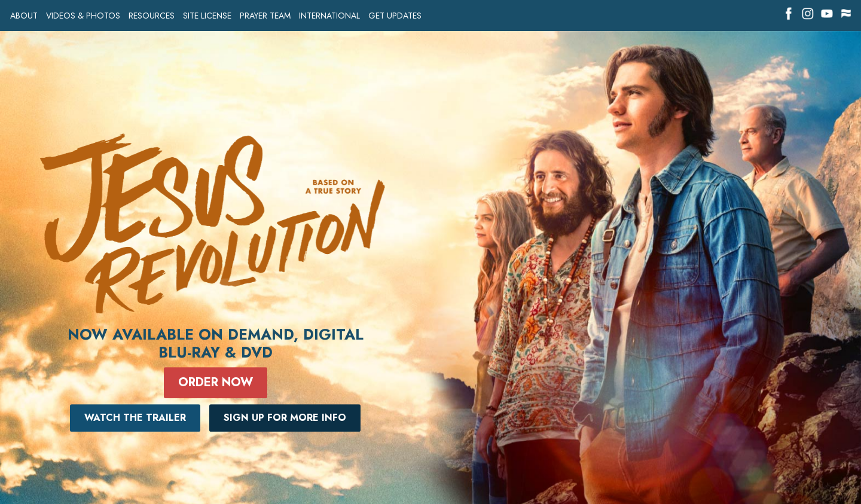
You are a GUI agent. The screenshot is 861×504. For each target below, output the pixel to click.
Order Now (216, 382)
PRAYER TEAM (265, 16)
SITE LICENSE (207, 16)
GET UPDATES (395, 16)
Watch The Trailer (135, 418)
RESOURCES (152, 16)
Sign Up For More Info (285, 418)
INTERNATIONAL (329, 16)
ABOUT (24, 16)
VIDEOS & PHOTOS (83, 16)
